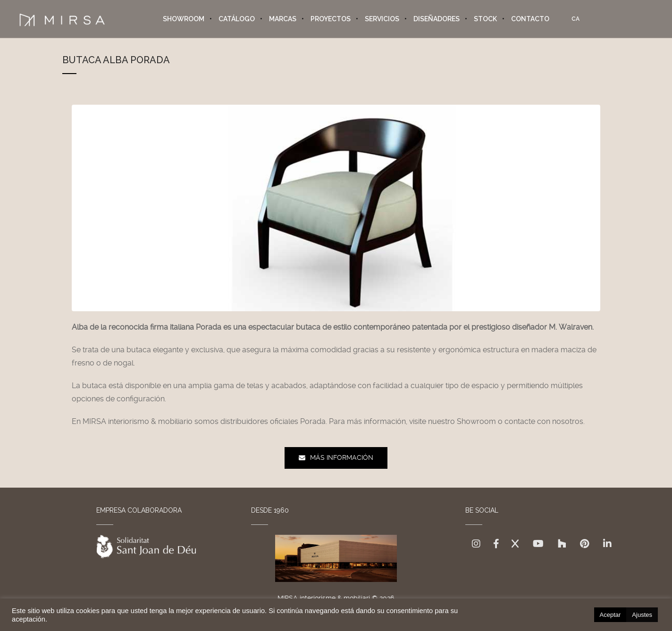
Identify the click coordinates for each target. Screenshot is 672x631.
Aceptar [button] (610, 615)
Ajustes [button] (642, 615)
